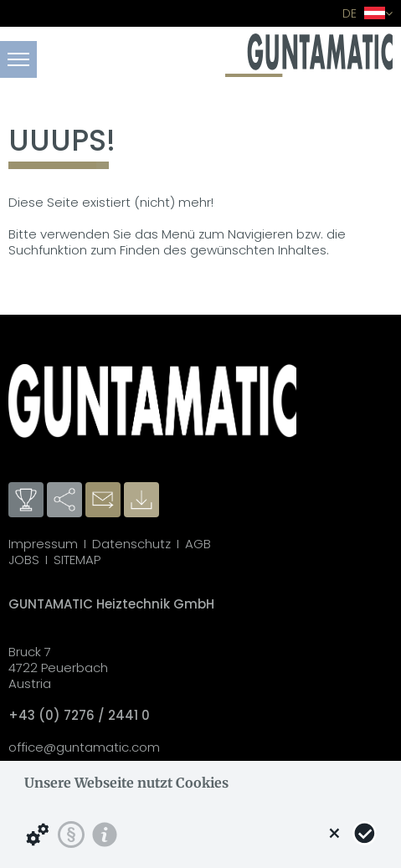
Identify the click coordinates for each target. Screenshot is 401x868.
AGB (198, 544)
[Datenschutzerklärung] (71, 835)
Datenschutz (131, 544)
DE (368, 13)
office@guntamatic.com (84, 747)
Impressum (43, 544)
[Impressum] (105, 835)
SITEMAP (77, 560)
